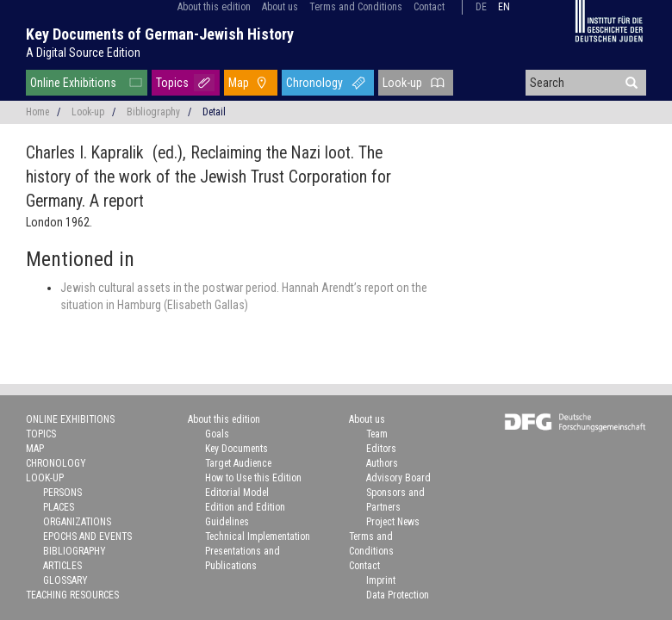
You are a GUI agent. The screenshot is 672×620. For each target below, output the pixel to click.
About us (280, 7)
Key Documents (236, 449)
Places (59, 507)
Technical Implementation (258, 536)
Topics (172, 83)
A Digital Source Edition (83, 53)
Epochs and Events (87, 536)
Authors (382, 463)
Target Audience (238, 463)
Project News (393, 522)
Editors (381, 449)
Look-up (402, 83)
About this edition (214, 7)
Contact (429, 7)
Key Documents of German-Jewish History (160, 34)
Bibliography (153, 112)
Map (239, 83)
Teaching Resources (72, 595)
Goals (217, 434)
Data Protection (398, 595)
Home (37, 112)
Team (377, 434)
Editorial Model (237, 493)
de (481, 7)
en (504, 7)
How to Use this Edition (253, 478)
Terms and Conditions (356, 7)
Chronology (314, 83)
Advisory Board (398, 478)
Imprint (381, 580)
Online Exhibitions (73, 83)
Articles (62, 566)
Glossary (65, 580)
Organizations (77, 522)
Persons (62, 493)
